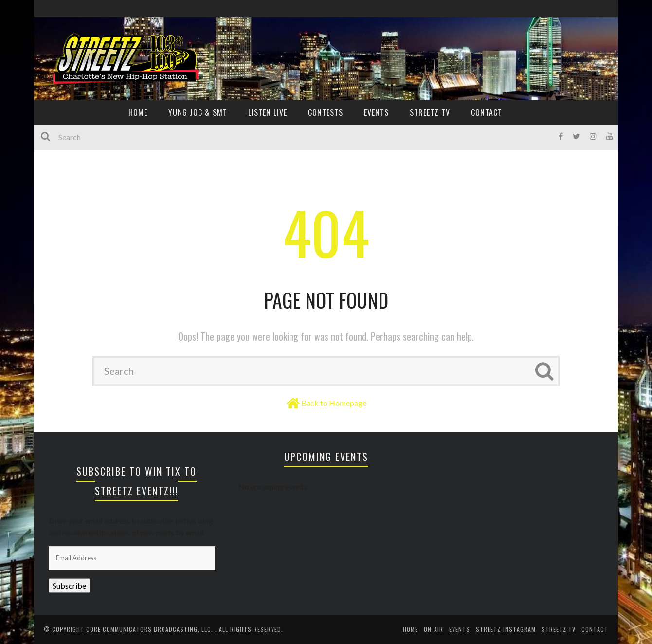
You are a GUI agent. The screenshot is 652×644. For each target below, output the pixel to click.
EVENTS (376, 112)
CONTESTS (326, 112)
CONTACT (487, 112)
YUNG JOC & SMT (198, 112)
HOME (138, 112)
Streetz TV (430, 112)
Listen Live (268, 112)
